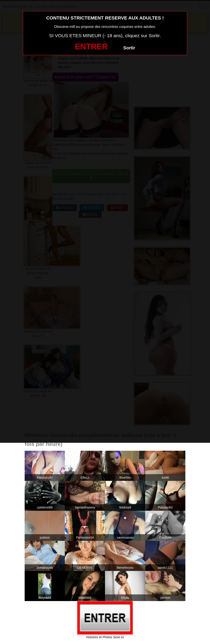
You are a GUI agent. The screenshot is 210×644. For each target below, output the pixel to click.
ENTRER (91, 47)
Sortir (129, 48)
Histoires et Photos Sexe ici (105, 637)
